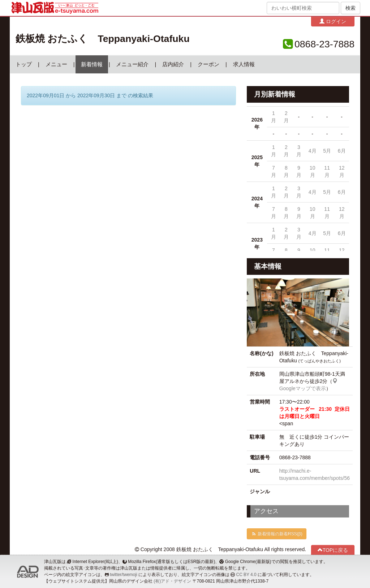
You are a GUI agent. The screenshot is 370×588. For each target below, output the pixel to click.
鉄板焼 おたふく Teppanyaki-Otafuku (103, 39)
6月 (342, 151)
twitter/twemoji (123, 575)
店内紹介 (173, 64)
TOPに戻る (333, 550)
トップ (24, 64)
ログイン (333, 21)
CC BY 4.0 (246, 575)
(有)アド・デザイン (172, 581)
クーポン (208, 64)
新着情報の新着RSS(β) (276, 534)
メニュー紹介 (132, 64)
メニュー (56, 64)
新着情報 (92, 64)
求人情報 (244, 64)
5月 (327, 151)
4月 (313, 151)
